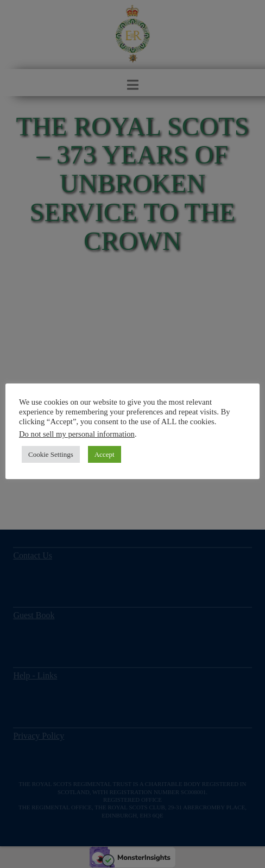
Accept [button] (105, 454)
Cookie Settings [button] (51, 454)
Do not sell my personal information (77, 434)
